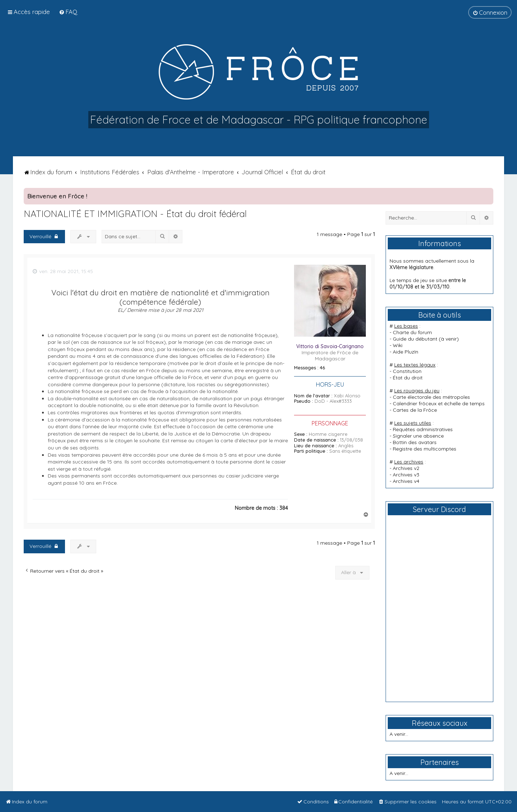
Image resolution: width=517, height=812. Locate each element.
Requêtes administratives (423, 429)
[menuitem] (68, 12)
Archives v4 (406, 481)
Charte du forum (412, 332)
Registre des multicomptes (425, 449)
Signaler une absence (418, 436)
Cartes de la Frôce (415, 410)
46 (322, 368)
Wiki (398, 345)
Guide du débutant (415, 339)
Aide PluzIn (406, 352)
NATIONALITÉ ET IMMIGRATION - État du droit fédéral (135, 214)
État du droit (408, 378)
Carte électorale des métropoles (431, 397)
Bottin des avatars (415, 442)
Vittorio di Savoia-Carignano (330, 346)
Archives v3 (406, 475)
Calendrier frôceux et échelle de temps (439, 403)
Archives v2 (406, 468)
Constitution (407, 371)
